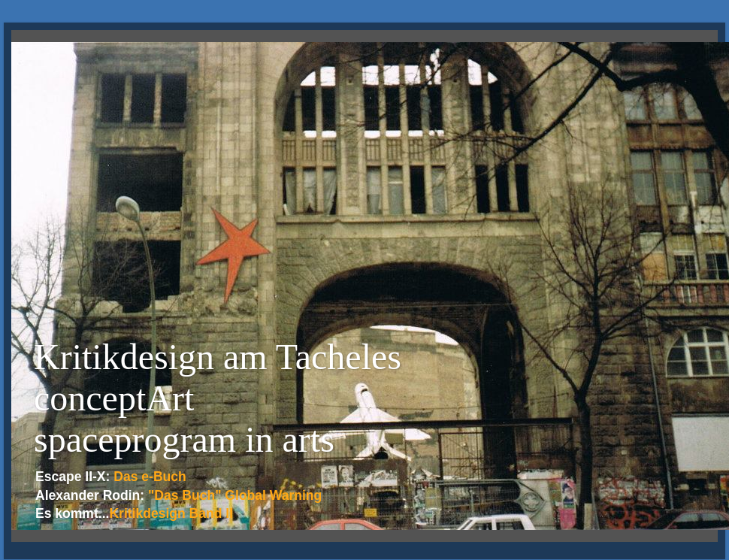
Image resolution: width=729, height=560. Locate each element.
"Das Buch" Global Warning (235, 495)
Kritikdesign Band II (171, 513)
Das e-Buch (150, 477)
